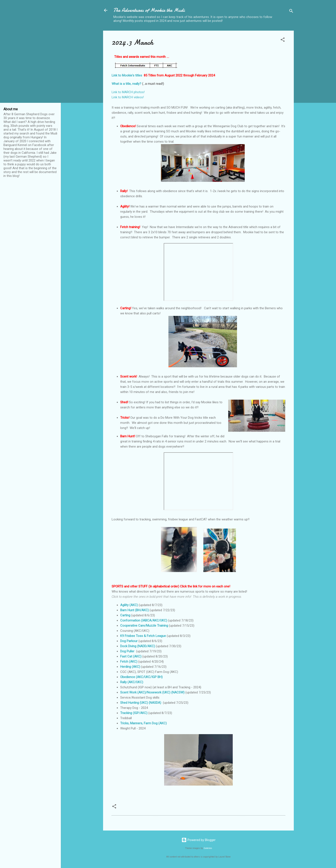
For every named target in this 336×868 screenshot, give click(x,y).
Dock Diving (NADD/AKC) (138, 646)
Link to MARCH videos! (128, 97)
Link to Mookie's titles (127, 75)
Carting (125, 615)
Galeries (208, 848)
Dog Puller (127, 651)
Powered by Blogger (199, 840)
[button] (283, 40)
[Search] (291, 12)
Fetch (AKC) (129, 662)
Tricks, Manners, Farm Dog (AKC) (143, 723)
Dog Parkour (129, 641)
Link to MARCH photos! (129, 92)
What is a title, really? (126, 84)
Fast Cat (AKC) (131, 656)
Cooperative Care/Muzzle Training (144, 626)
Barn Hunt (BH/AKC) (134, 610)
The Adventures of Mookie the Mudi (149, 10)
